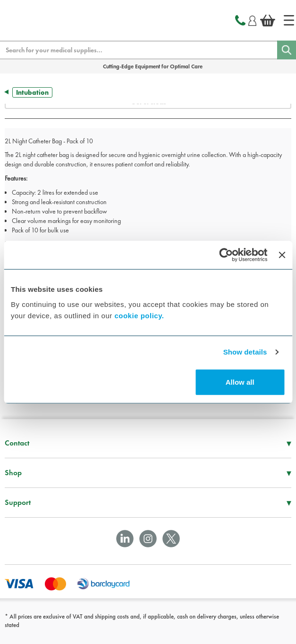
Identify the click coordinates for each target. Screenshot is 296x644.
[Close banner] (282, 255)
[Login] (252, 19)
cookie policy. (139, 315)
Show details (245, 352)
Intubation (32, 92)
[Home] (289, 20)
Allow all (240, 382)
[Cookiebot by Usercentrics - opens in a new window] (226, 255)
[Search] (287, 50)
